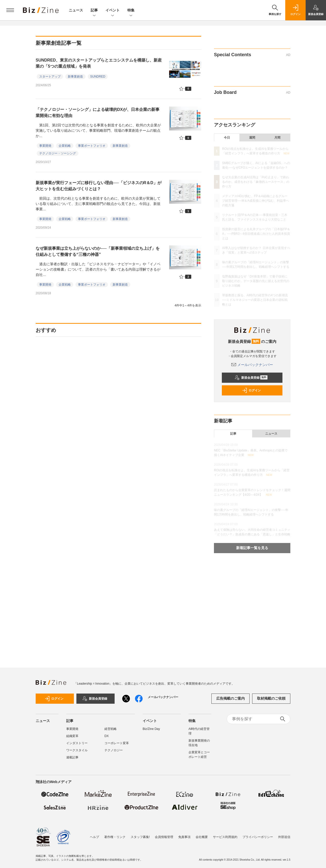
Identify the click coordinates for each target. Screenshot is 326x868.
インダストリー (77, 743)
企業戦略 (65, 146)
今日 (227, 138)
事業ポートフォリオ (92, 146)
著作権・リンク (115, 837)
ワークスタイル (77, 750)
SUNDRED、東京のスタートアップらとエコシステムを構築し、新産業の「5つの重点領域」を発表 (99, 63)
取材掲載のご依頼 (271, 698)
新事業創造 (75, 77)
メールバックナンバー (252, 365)
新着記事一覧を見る (252, 548)
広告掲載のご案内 (230, 698)
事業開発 (45, 146)
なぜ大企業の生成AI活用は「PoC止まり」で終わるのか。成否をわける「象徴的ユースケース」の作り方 (256, 182)
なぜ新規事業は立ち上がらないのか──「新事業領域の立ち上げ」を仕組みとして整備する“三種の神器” (98, 251)
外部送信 (284, 837)
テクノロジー (114, 750)
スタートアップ (50, 77)
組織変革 (72, 736)
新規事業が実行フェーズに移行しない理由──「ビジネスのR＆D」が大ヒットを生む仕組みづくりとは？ (99, 186)
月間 (277, 138)
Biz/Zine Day (151, 729)
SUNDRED (98, 77)
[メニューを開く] (10, 10)
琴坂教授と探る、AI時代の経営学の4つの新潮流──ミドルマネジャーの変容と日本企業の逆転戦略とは (255, 300)
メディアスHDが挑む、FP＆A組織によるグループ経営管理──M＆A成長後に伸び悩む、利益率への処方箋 (256, 201)
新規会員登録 (251, 378)
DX (107, 736)
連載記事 (72, 757)
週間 (252, 138)
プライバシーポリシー (258, 837)
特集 (131, 11)
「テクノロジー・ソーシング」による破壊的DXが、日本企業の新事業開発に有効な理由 (98, 113)
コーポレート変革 (117, 743)
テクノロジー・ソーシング (58, 153)
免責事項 (184, 837)
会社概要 (202, 837)
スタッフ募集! (140, 837)
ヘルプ (94, 837)
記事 (94, 11)
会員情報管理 (164, 837)
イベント (113, 11)
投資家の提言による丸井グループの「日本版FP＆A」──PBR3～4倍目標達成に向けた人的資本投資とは (256, 234)
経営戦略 (111, 729)
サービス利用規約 (225, 837)
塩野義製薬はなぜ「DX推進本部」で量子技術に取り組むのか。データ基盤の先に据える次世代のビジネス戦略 (256, 281)
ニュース (76, 10)
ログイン (251, 390)
